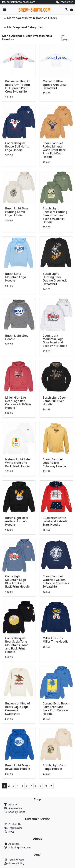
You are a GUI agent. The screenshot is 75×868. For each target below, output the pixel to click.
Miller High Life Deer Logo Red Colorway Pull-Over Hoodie (18, 403)
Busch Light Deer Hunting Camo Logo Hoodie (17, 212)
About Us (14, 844)
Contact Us (15, 824)
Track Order (15, 828)
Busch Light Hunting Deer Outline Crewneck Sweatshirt (55, 279)
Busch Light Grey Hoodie (17, 337)
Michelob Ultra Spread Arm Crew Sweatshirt (55, 85)
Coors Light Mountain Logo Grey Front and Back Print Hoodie (55, 341)
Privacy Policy (16, 863)
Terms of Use (16, 860)
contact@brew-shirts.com (20, 2)
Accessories (15, 808)
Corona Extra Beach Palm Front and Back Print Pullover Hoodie (56, 709)
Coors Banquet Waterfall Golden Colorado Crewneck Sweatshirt (56, 581)
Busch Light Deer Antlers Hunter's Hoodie (17, 521)
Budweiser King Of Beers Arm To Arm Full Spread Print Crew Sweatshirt (18, 86)
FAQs (11, 832)
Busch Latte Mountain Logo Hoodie (16, 277)
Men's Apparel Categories (25, 27)
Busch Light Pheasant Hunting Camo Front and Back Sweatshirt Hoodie (55, 215)
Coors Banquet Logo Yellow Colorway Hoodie (54, 463)
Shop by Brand (17, 812)
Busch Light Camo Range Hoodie (55, 767)
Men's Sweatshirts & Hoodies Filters (32, 18)
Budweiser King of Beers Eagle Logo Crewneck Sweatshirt (18, 709)
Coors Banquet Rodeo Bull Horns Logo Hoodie (17, 146)
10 (45, 786)
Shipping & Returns (20, 847)
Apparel (13, 804)
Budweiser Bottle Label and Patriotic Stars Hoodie (55, 521)
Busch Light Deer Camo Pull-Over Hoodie (54, 401)
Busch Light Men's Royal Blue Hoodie (18, 767)
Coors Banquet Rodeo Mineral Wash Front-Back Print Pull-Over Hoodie (54, 150)
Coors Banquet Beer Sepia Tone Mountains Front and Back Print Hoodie (17, 645)
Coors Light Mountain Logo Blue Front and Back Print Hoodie (17, 581)
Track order (66, 2)
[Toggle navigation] (5, 9)
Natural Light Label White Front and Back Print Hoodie (18, 463)
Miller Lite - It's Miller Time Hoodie (56, 640)
